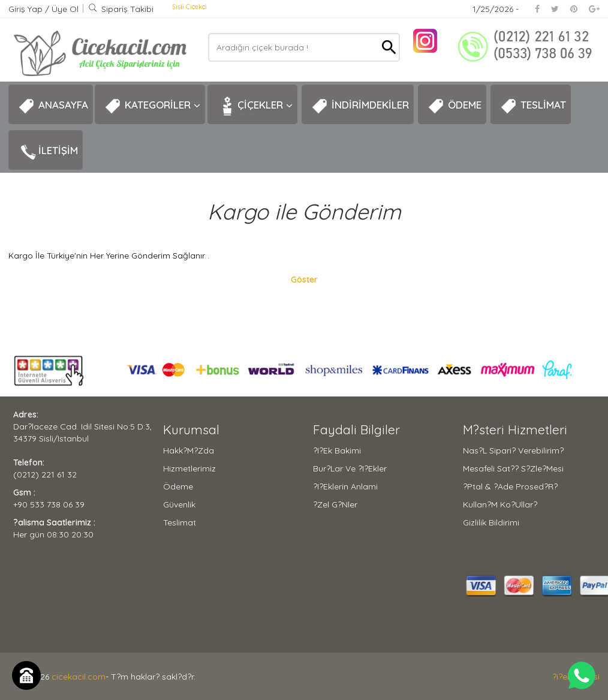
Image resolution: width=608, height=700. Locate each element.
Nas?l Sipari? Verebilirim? (513, 450)
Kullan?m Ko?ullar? (500, 504)
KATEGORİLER (152, 106)
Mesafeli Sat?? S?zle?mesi (513, 468)
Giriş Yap (27, 9)
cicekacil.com (79, 677)
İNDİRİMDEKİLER (360, 106)
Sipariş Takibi (121, 9)
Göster (304, 280)
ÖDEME (455, 106)
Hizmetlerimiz (189, 468)
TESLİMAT (533, 106)
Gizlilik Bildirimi (491, 522)
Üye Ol (65, 9)
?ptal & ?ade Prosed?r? (510, 486)
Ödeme (178, 486)
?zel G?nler (335, 504)
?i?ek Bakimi (337, 450)
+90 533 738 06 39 (49, 504)
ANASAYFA (53, 106)
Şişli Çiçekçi (189, 7)
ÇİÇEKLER (255, 106)
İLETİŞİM (48, 152)
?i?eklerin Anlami (345, 486)
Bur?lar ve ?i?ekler (350, 468)
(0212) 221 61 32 (45, 474)
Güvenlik (179, 504)
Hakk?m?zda (189, 450)
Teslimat (180, 522)
